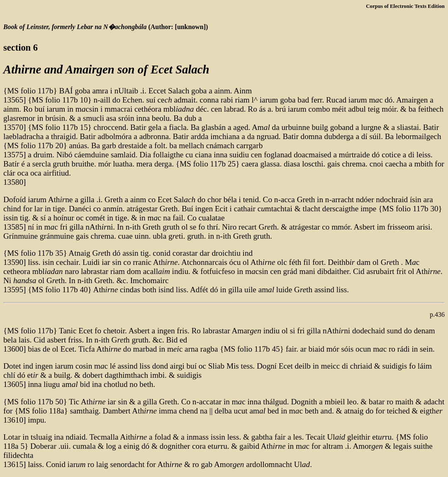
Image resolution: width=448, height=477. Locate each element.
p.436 (437, 314)
